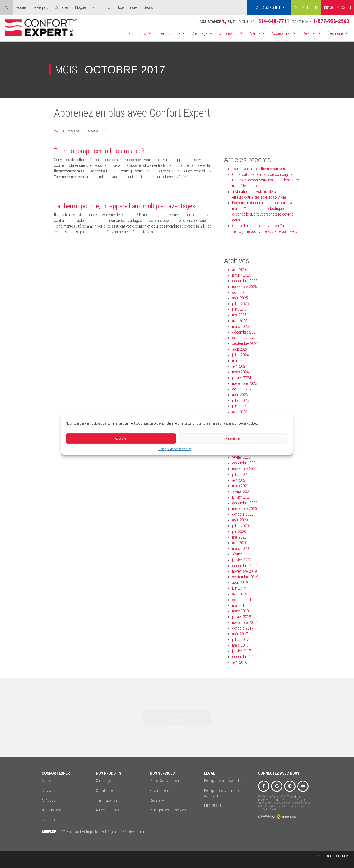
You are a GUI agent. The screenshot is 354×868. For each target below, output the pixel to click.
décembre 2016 (245, 657)
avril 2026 (240, 269)
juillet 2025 (240, 304)
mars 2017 (240, 645)
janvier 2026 (242, 275)
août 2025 (240, 298)
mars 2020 (240, 548)
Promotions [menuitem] (101, 7)
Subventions (307, 7)
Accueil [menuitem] (22, 7)
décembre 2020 (245, 503)
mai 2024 (239, 361)
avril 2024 (240, 366)
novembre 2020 (245, 509)
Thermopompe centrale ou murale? (99, 151)
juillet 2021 (240, 474)
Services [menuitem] (309, 33)
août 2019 (240, 582)
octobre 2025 (243, 292)
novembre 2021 (245, 469)
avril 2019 (240, 594)
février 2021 (242, 491)
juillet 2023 (240, 400)
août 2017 (240, 634)
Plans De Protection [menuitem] (164, 781)
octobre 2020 (243, 514)
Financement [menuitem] (159, 791)
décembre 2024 (245, 332)
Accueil (59, 131)
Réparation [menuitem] (158, 800)
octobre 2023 (243, 389)
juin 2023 (239, 406)
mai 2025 (239, 315)
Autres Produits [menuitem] (107, 810)
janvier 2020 (242, 560)
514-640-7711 (274, 21)
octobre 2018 (243, 600)
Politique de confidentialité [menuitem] (223, 781)
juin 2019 (239, 588)
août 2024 (240, 349)
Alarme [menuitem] (255, 33)
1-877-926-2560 (331, 21)
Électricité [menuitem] (335, 33)
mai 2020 (239, 537)
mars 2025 (240, 326)
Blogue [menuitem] (80, 7)
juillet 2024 (240, 355)
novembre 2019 (245, 571)
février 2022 (242, 457)
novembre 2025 (245, 287)
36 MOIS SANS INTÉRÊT (269, 7)
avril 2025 (240, 321)
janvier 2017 (242, 651)
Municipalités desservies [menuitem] (168, 810)
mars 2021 (240, 486)
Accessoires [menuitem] (281, 33)
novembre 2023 (245, 383)
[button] (149, 33)
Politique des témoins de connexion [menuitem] (222, 793)
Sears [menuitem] (148, 7)
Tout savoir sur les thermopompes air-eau (264, 169)
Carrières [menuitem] (62, 7)
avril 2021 (240, 480)
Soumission (338, 7)
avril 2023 (240, 412)
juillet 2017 (240, 639)
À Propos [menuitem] (41, 7)
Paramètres (233, 438)
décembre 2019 (245, 566)
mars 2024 (240, 372)
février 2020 (242, 554)
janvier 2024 (242, 378)
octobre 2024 (243, 338)
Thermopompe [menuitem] (169, 33)
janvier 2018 (242, 617)
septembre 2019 (245, 577)
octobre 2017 (243, 628)
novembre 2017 (245, 622)
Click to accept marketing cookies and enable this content (177, 717)
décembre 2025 (245, 281)
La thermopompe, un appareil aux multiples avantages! (125, 206)
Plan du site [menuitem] (213, 805)
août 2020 (240, 520)
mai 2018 (239, 605)
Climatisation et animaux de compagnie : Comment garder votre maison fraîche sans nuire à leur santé (265, 180)
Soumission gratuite (333, 856)
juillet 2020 (240, 526)
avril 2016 (240, 662)
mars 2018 (240, 611)
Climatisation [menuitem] (228, 33)
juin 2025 (239, 309)
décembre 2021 (245, 463)
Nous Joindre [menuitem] (127, 7)
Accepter (121, 438)
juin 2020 (239, 531)
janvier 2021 (242, 497)
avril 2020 (240, 543)
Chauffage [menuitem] (200, 33)
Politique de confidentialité (175, 449)
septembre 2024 (245, 343)
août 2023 (240, 395)
